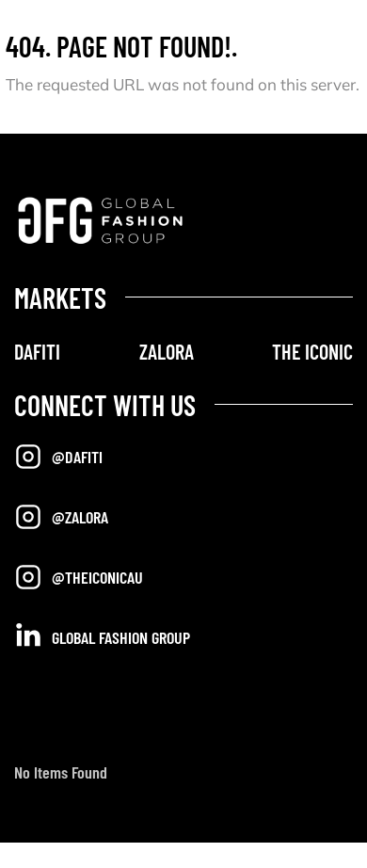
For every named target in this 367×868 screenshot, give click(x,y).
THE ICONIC (312, 351)
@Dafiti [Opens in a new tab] (58, 457)
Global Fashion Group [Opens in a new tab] (102, 636)
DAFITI (37, 351)
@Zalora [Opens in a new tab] (61, 517)
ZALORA (167, 351)
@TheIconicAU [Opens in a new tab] (79, 577)
